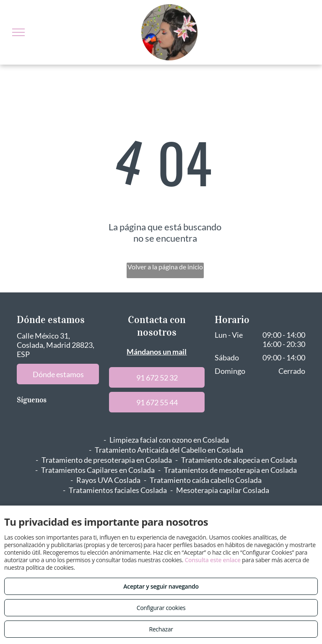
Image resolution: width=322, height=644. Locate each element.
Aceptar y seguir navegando (161, 586)
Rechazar (161, 629)
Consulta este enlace (212, 560)
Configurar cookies (161, 608)
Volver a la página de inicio (165, 267)
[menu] (18, 32)
